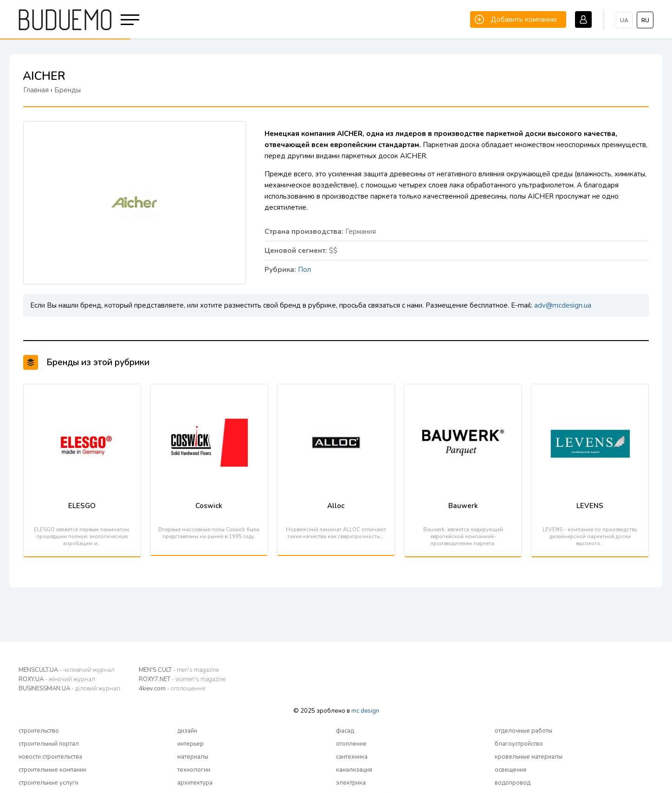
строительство (39, 731)
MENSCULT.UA (67, 670)
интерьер (191, 744)
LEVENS (590, 506)
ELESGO (82, 506)
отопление (351, 744)
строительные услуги (48, 783)
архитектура (195, 783)
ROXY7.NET (182, 679)
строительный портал (49, 744)
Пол (304, 270)
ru (645, 20)
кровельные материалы (529, 757)
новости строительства (50, 757)
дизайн (187, 731)
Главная (36, 90)
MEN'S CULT (179, 670)
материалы (193, 757)
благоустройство (519, 744)
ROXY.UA (57, 679)
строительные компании (52, 770)
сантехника (352, 757)
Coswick (209, 506)
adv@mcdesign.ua (563, 305)
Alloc (336, 506)
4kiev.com (172, 689)
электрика (351, 783)
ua (624, 20)
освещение (511, 770)
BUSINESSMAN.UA (69, 689)
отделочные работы (523, 731)
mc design (365, 711)
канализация (354, 770)
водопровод (513, 783)
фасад (345, 731)
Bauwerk (463, 506)
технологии (194, 770)
